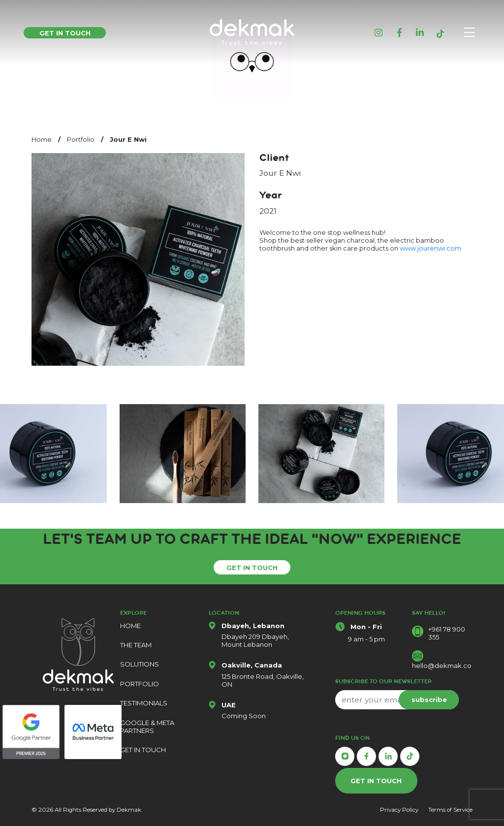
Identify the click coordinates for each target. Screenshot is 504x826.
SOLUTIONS (140, 664)
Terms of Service (450, 810)
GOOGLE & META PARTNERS (147, 727)
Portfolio (81, 139)
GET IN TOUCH (252, 568)
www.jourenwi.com (430, 248)
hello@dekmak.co (442, 666)
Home (42, 139)
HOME (130, 626)
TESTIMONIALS (144, 703)
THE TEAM (136, 645)
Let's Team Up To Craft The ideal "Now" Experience (252, 541)
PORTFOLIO (140, 684)
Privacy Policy (399, 810)
